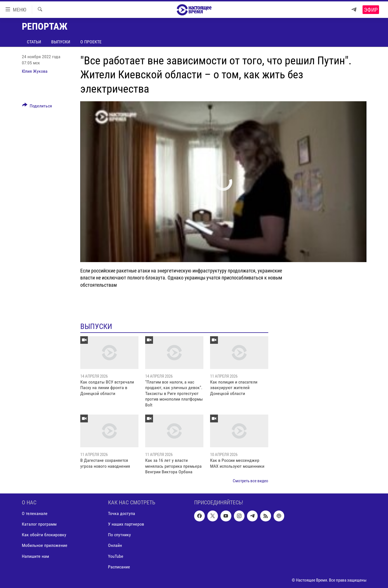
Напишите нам (35, 556)
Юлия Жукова (35, 71)
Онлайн (115, 545)
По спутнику (119, 535)
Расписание (119, 567)
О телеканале (35, 513)
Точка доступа (122, 513)
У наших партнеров (126, 524)
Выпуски (61, 42)
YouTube (116, 556)
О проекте (91, 42)
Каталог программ (39, 524)
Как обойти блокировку (44, 535)
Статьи (34, 42)
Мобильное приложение (45, 545)
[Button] (37, 107)
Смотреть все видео (251, 481)
